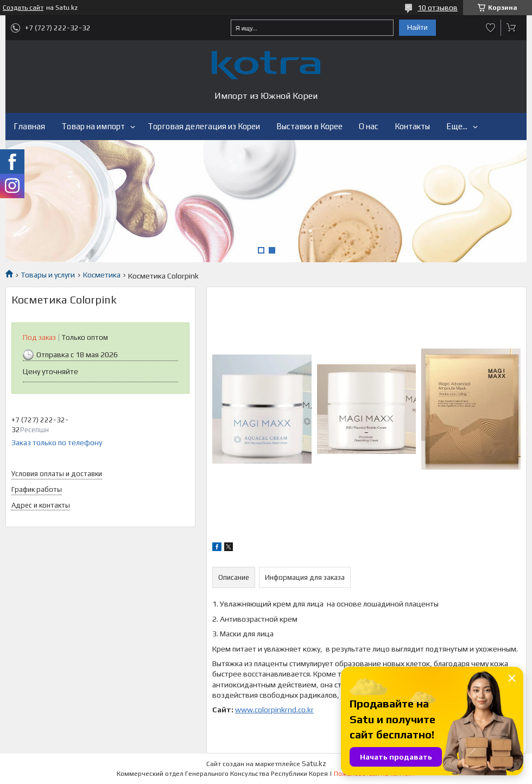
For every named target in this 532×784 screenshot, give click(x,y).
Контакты (412, 126)
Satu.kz (314, 764)
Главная (29, 126)
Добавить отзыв (491, 28)
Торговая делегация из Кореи (204, 126)
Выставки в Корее (309, 126)
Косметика (102, 275)
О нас (369, 126)
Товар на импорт (93, 126)
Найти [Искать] (417, 27)
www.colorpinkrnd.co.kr (274, 710)
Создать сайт (23, 8)
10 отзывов (438, 8)
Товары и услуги (48, 275)
